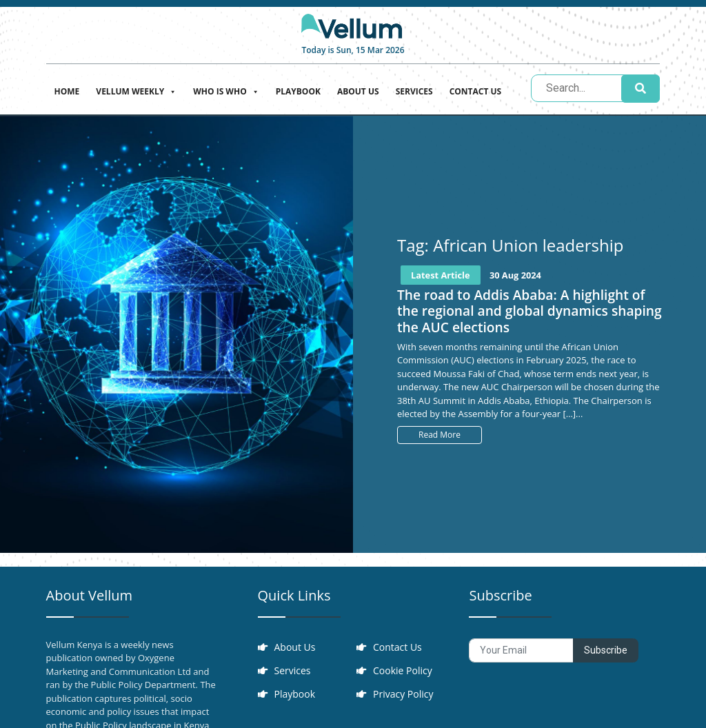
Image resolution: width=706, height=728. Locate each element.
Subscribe (606, 650)
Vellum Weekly (136, 90)
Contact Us (476, 91)
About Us (358, 91)
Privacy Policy (403, 694)
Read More (440, 435)
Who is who (226, 90)
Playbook (298, 91)
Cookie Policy (403, 670)
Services (414, 91)
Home (67, 91)
